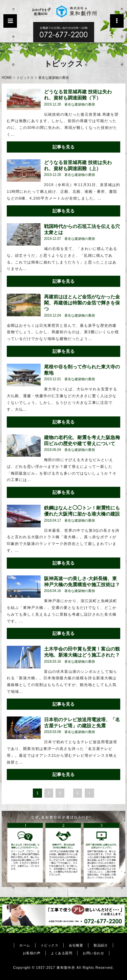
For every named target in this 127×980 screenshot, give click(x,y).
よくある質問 (61, 953)
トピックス (25, 78)
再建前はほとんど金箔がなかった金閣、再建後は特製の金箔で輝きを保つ (82, 303)
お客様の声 (32, 953)
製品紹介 (101, 945)
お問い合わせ (93, 953)
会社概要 (76, 945)
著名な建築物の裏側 (80, 105)
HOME (7, 78)
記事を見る (63, 147)
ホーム (25, 945)
